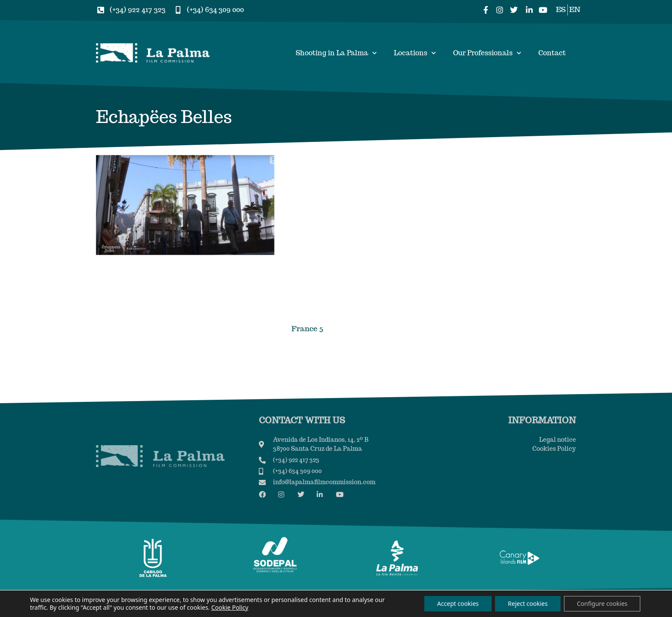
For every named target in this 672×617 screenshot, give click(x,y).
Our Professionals (487, 53)
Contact (552, 53)
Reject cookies (528, 604)
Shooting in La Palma (336, 53)
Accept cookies (458, 604)
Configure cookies (602, 604)
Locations (415, 53)
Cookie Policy (230, 607)
